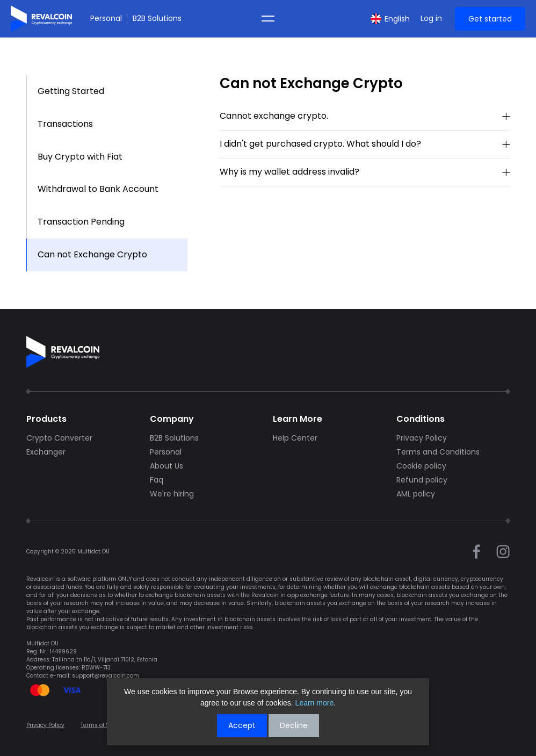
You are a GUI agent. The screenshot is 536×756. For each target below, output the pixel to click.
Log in (431, 19)
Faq (157, 480)
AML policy (416, 494)
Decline (294, 725)
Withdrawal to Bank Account (98, 189)
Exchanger (46, 452)
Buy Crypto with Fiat (80, 157)
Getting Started (71, 91)
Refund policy (422, 480)
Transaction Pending (81, 222)
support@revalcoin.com (106, 676)
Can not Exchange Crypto (92, 254)
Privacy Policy (422, 438)
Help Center (295, 438)
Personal (106, 19)
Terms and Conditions (438, 452)
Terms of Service (103, 725)
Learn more (315, 703)
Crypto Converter (59, 438)
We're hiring (172, 494)
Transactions (65, 124)
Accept (242, 725)
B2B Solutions (157, 19)
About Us (166, 466)
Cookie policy (421, 466)
